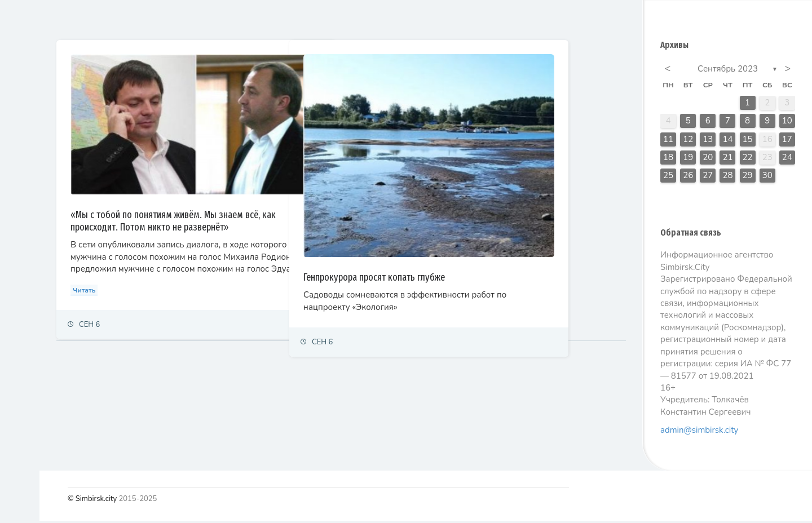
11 (668, 141)
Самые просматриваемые (345, 19)
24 (787, 159)
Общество (28, 205)
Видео (22, 328)
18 (668, 159)
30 (767, 178)
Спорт (21, 254)
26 (688, 178)
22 (748, 159)
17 (787, 141)
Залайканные (248, 19)
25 (668, 178)
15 (748, 141)
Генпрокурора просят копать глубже (487, 233)
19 (688, 159)
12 (688, 141)
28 (727, 178)
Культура (27, 230)
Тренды (24, 279)
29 (748, 178)
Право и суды (34, 180)
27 (708, 178)
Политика (27, 130)
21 (727, 159)
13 (708, 141)
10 (787, 123)
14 (727, 141)
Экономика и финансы (48, 155)
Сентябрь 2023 (728, 71)
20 (708, 159)
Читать (197, 272)
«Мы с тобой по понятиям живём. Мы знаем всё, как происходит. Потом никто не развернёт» (278, 191)
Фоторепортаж (37, 303)
